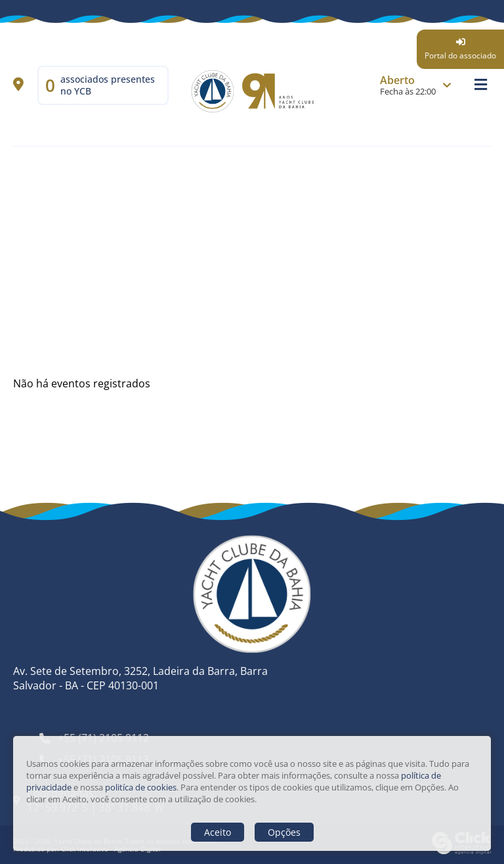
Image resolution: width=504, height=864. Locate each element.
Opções (284, 832)
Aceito (218, 832)
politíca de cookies (141, 787)
